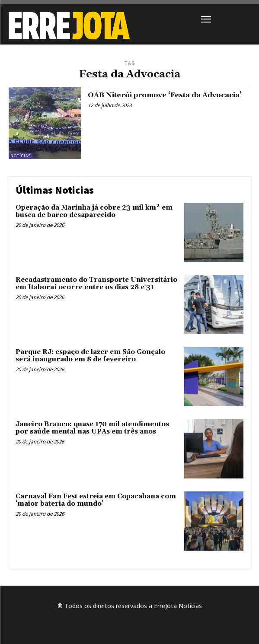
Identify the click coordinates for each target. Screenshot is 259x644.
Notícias (21, 156)
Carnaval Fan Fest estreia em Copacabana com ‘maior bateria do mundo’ (96, 500)
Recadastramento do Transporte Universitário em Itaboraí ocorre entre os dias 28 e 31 (96, 284)
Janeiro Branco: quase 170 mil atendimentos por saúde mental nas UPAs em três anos (92, 428)
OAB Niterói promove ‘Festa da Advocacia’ (165, 95)
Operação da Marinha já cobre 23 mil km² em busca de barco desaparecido (94, 211)
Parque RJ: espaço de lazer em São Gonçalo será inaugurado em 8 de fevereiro (90, 356)
